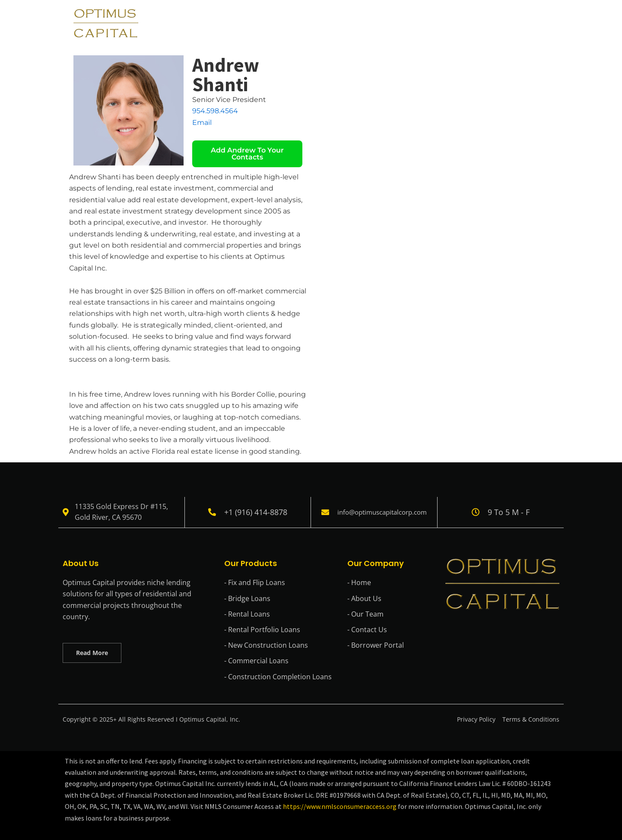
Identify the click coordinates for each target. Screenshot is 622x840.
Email (202, 122)
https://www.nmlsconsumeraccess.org (340, 806)
